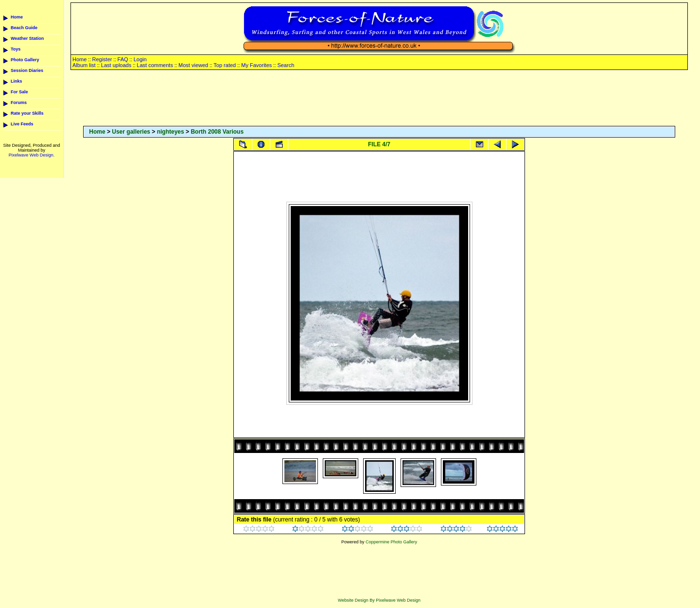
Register (102, 59)
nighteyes (171, 132)
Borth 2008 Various (217, 132)
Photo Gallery (25, 60)
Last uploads (116, 65)
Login (140, 59)
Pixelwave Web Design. (32, 155)
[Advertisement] (379, 99)
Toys (16, 49)
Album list (84, 65)
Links (17, 81)
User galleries (131, 132)
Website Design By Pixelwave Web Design (379, 600)
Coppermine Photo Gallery (391, 542)
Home (17, 17)
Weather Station (27, 38)
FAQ (123, 59)
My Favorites (256, 65)
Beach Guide (24, 28)
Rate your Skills (27, 113)
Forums (19, 103)
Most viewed (193, 65)
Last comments (155, 65)
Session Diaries (27, 70)
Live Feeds (22, 124)
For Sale (19, 92)
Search (286, 65)
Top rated (225, 65)
